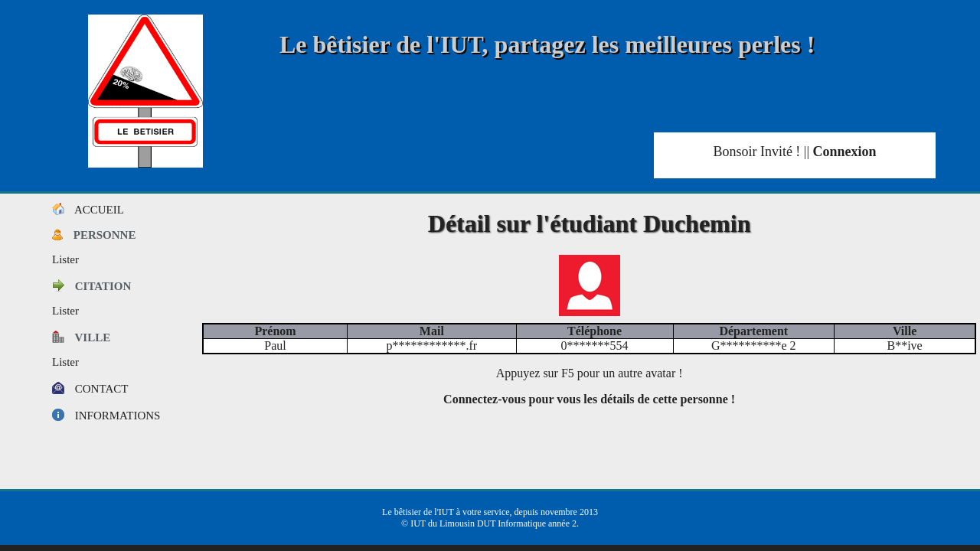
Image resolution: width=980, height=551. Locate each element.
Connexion (845, 152)
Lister (65, 259)
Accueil (88, 210)
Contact (90, 389)
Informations (106, 416)
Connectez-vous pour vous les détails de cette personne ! (589, 399)
